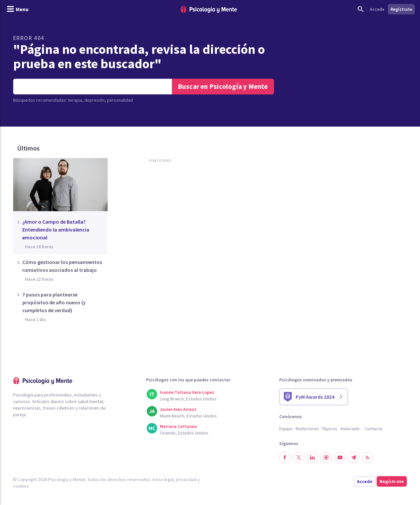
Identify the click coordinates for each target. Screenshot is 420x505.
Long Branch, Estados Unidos (188, 399)
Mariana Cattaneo (178, 426)
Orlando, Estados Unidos (184, 433)
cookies (21, 486)
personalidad (120, 100)
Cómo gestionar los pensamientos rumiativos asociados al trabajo (62, 266)
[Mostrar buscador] (361, 9)
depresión (94, 100)
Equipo (286, 429)
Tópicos (330, 429)
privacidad (186, 479)
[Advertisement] (162, 232)
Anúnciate (350, 429)
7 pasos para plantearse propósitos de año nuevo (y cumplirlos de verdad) (54, 302)
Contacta (373, 429)
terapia (75, 100)
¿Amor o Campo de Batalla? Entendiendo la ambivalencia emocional (56, 230)
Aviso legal (163, 479)
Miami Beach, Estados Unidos (188, 416)
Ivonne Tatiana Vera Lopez (187, 392)
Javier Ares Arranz (178, 409)
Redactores (307, 429)
